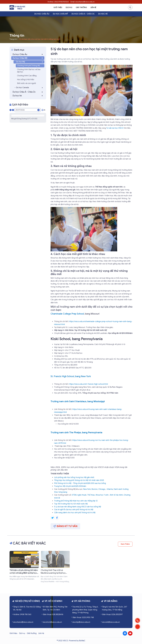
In (43, 110)
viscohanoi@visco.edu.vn (23, 622)
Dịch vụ (69, 7)
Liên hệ (93, 7)
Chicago (102, 489)
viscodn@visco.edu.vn (111, 622)
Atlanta (110, 489)
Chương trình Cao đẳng (27, 76)
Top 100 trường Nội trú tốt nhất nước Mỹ (71, 504)
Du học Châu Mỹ (60, 14)
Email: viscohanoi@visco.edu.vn (83, 2)
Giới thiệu (58, 7)
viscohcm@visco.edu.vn (52, 622)
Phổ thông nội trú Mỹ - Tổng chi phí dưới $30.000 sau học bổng (80, 483)
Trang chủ (13, 39)
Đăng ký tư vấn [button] (65, 526)
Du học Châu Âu (42, 14)
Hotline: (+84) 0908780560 (58, 2)
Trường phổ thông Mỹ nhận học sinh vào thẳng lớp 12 (76, 501)
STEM (74, 495)
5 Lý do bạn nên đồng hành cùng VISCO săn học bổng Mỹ (78, 507)
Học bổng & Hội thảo (26, 80)
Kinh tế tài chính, (117, 495)
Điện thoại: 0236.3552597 (112, 614)
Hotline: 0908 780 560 (22, 614)
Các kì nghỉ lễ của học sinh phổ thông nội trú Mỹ (74, 510)
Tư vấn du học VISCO (115, 128)
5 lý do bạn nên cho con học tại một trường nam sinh (40, 39)
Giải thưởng (81, 7)
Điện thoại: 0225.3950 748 (83, 617)
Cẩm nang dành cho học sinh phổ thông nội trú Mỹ (75, 513)
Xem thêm (125, 544)
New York (87, 489)
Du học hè (103, 14)
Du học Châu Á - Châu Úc (83, 14)
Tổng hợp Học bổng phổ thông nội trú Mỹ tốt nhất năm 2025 (79, 480)
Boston (95, 489)
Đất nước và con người (26, 83)
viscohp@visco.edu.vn (81, 622)
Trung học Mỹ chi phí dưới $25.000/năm (70, 486)
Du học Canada (30, 88)
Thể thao (91, 495)
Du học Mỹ (30, 62)
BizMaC (82, 641)
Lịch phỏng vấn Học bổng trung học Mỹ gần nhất (74, 477)
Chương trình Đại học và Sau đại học (29, 71)
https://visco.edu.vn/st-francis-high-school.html (88, 384)
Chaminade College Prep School (67, 314)
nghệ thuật (82, 495)
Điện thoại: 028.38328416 (53, 614)
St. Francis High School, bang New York (71, 376)
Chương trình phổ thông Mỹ (28, 66)
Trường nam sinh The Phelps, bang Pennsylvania (76, 433)
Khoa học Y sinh (102, 495)
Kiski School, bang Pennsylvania (77, 339)
